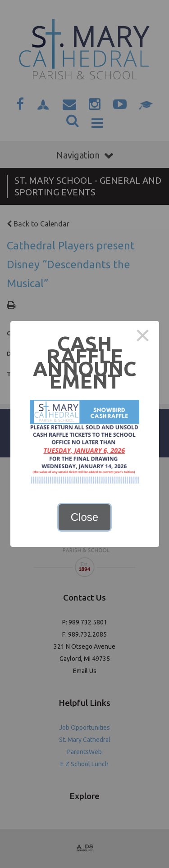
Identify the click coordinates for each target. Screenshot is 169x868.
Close (84, 517)
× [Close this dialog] (143, 337)
